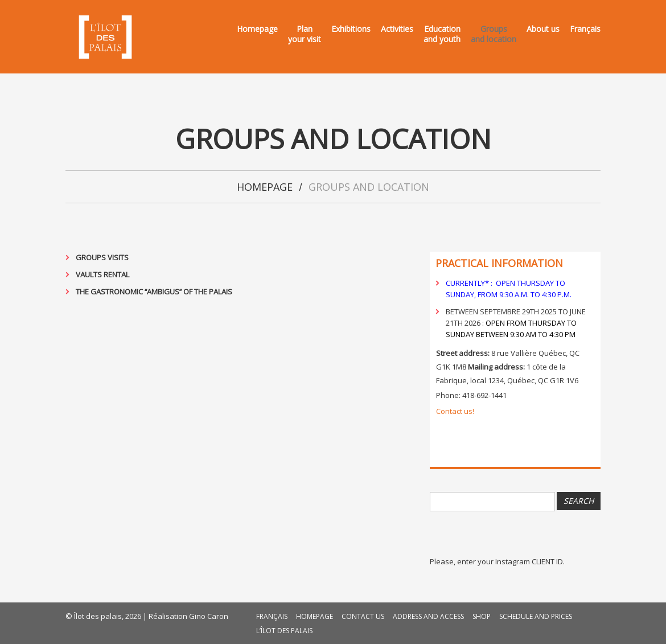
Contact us (363, 616)
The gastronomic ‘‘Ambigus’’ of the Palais (154, 292)
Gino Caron (209, 616)
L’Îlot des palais (284, 631)
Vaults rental (102, 274)
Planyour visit (305, 34)
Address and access (428, 616)
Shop (482, 616)
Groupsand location (494, 34)
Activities (397, 29)
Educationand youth (442, 34)
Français (585, 29)
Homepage (257, 29)
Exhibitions (351, 29)
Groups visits (102, 257)
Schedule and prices (536, 616)
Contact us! (455, 411)
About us (543, 29)
